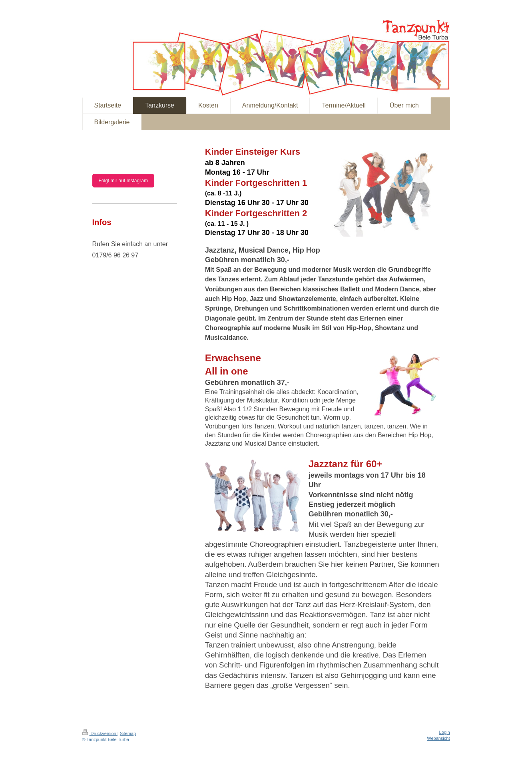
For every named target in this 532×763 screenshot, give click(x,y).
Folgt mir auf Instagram (123, 181)
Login (445, 732)
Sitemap (128, 733)
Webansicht (438, 738)
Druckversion (100, 733)
